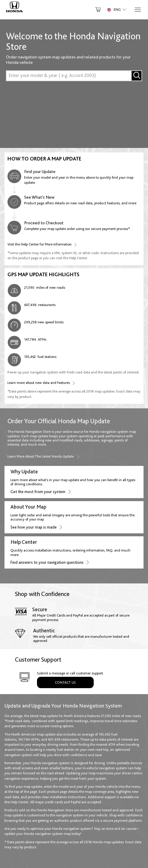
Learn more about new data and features (41, 383)
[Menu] (137, 10)
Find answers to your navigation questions (50, 562)
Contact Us (65, 682)
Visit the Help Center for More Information (42, 244)
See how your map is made (36, 527)
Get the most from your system (40, 491)
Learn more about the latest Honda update (44, 456)
